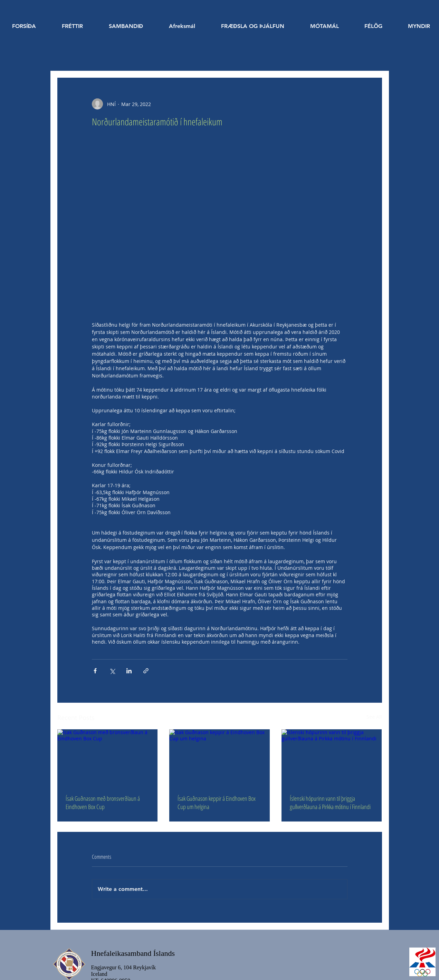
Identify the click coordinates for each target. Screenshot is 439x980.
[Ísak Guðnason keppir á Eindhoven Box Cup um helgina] (219, 758)
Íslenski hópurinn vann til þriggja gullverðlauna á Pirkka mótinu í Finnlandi (330, 803)
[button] (253, 26)
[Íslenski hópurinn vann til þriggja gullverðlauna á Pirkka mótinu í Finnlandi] (332, 757)
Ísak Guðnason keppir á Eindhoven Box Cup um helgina (217, 803)
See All (374, 717)
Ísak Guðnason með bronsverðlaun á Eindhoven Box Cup (103, 803)
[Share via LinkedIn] (129, 671)
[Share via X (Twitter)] (112, 671)
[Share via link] (146, 671)
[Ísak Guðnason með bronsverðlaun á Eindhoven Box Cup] (108, 757)
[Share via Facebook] (95, 671)
